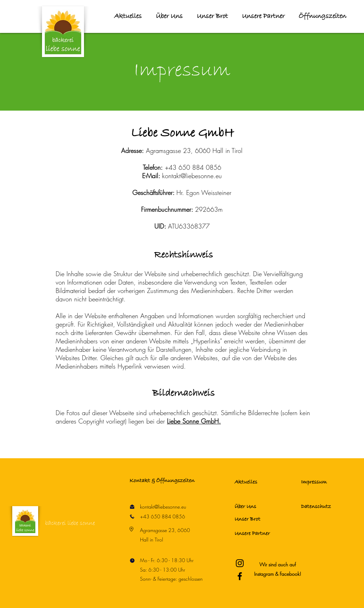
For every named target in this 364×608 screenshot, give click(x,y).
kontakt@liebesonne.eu (192, 176)
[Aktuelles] (259, 482)
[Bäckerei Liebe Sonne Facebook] (240, 576)
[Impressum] (326, 482)
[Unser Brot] (259, 519)
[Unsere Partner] (259, 533)
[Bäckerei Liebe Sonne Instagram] (240, 563)
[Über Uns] (259, 507)
